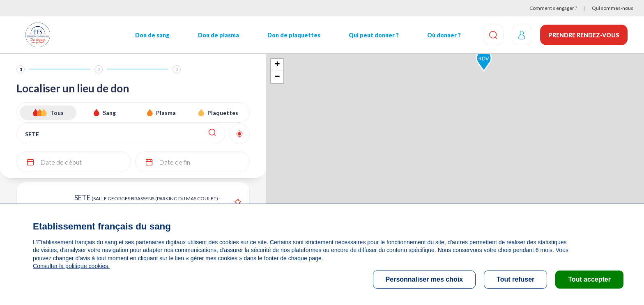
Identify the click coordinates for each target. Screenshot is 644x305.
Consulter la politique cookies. (71, 266)
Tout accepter (589, 279)
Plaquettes (223, 113)
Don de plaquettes (293, 35)
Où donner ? (444, 35)
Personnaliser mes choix (424, 279)
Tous (57, 113)
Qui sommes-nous (613, 8)
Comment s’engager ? (553, 8)
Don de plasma (218, 35)
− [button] (277, 77)
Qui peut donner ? (373, 35)
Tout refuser (515, 279)
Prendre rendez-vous (584, 35)
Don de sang (152, 35)
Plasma (166, 113)
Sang (109, 113)
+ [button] (277, 65)
